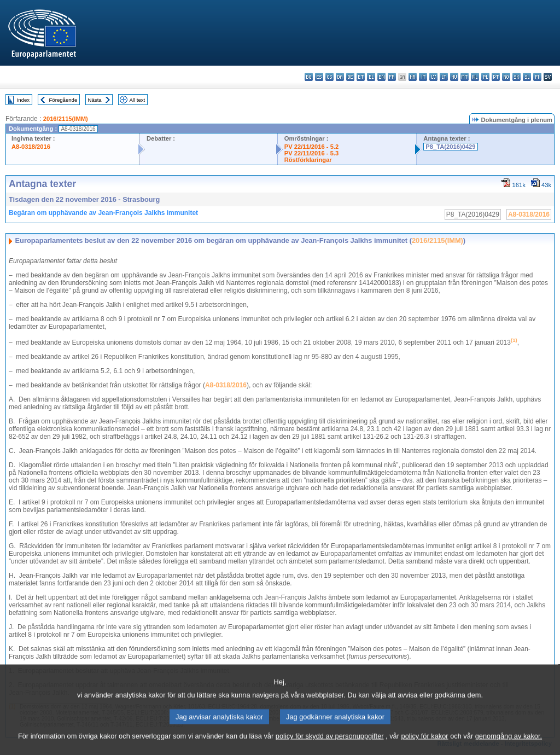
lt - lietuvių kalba (444, 77)
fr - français (392, 77)
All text (137, 100)
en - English (381, 77)
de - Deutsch (350, 77)
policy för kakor (425, 747)
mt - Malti (465, 77)
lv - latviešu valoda (433, 77)
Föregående (63, 100)
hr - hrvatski (413, 77)
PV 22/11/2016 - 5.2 (312, 147)
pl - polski (485, 77)
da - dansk (340, 77)
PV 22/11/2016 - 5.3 (312, 153)
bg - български (309, 77)
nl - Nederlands (475, 77)
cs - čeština (329, 77)
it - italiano (423, 77)
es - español (319, 77)
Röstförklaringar (308, 160)
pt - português (496, 77)
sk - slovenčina (517, 77)
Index (23, 100)
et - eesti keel (361, 77)
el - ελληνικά (371, 77)
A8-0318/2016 (31, 147)
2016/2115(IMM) (66, 119)
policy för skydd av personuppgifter (330, 747)
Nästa (95, 100)
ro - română (506, 77)
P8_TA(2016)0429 (450, 147)
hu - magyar (454, 77)
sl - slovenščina (527, 77)
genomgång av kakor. (509, 747)
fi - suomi (537, 77)
